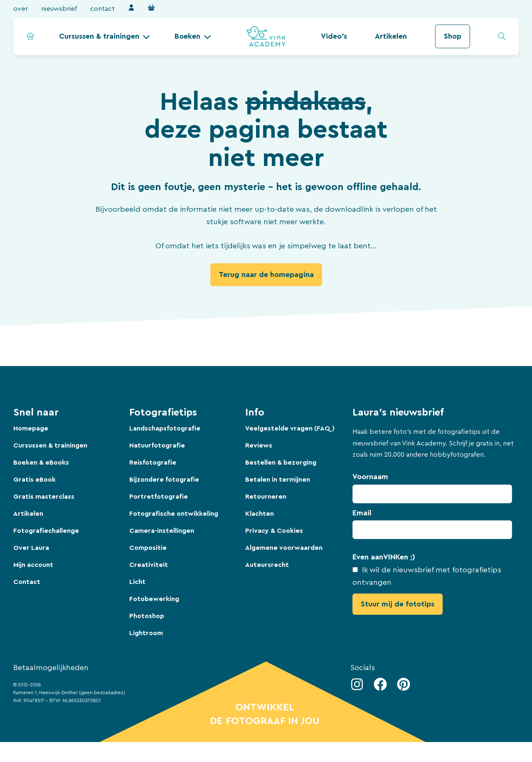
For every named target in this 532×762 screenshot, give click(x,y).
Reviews (259, 445)
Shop (453, 36)
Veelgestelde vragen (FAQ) (290, 428)
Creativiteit (149, 565)
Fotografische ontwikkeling (174, 514)
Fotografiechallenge (46, 531)
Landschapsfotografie (165, 428)
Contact (102, 9)
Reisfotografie (153, 463)
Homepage (31, 428)
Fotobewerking (154, 599)
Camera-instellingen (162, 531)
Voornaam (370, 477)
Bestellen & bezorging (281, 463)
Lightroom (146, 633)
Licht (137, 582)
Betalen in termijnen (278, 480)
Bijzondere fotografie (164, 480)
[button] (105, 36)
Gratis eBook (34, 480)
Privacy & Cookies (274, 531)
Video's (334, 36)
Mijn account (33, 565)
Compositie (148, 548)
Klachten (260, 514)
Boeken (187, 36)
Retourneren (266, 497)
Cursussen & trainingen (99, 36)
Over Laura (31, 548)
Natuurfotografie (157, 445)
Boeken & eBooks (41, 463)
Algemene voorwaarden (284, 548)
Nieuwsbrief (59, 9)
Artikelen (391, 36)
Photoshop (147, 616)
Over (21, 9)
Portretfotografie (159, 497)
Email (362, 513)
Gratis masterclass (44, 497)
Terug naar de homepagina (266, 275)
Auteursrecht (267, 565)
